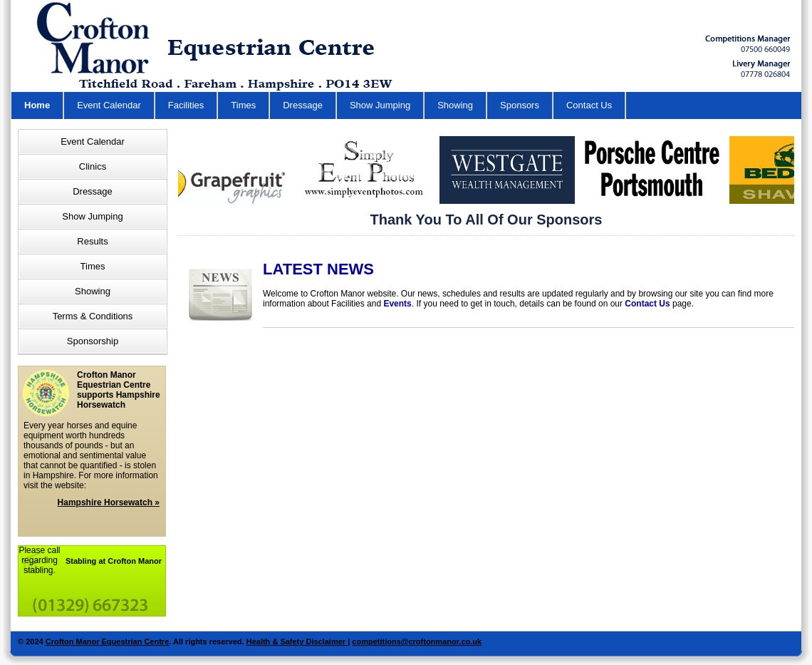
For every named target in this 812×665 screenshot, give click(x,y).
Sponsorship (93, 341)
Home (37, 105)
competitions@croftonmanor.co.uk (417, 641)
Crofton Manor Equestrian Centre (108, 641)
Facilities (186, 105)
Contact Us (589, 105)
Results (92, 241)
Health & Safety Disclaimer (297, 641)
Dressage (303, 105)
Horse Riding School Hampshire (748, 44)
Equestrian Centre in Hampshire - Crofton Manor (222, 46)
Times (243, 105)
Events (397, 304)
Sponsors (520, 105)
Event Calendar (109, 105)
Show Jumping (380, 105)
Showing (455, 105)
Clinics (93, 166)
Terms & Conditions (93, 316)
